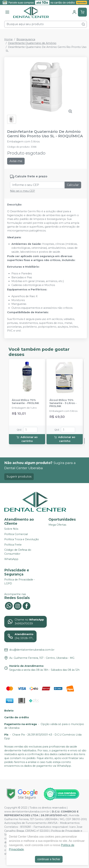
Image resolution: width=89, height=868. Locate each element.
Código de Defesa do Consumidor (18, 552)
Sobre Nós (11, 529)
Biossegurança (26, 39)
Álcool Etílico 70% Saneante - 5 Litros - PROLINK (63, 403)
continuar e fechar (49, 859)
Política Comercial (16, 534)
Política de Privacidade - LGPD (20, 582)
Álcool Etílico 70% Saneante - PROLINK (25, 402)
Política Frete (13, 545)
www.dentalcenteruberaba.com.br (27, 812)
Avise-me (16, 161)
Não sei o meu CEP (22, 191)
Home (8, 39)
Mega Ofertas (57, 525)
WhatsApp (11, 559)
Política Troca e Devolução (22, 539)
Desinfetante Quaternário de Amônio (32, 43)
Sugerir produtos (19, 477)
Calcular (73, 185)
